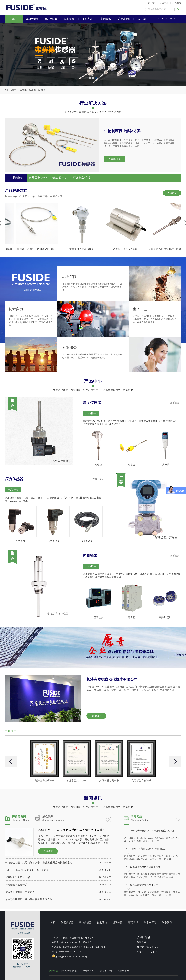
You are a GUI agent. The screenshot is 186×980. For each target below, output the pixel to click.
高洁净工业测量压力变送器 (58, 892)
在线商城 (177, 3)
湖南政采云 (123, 971)
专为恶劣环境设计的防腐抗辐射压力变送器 (58, 899)
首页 (14, 19)
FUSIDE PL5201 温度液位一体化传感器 (58, 870)
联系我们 (143, 19)
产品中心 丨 (166, 3)
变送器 (32, 90)
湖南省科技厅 (89, 971)
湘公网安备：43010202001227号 (70, 956)
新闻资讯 (106, 19)
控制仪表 (43, 90)
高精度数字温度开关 (58, 885)
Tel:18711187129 (166, 19)
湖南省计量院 (107, 971)
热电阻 (23, 90)
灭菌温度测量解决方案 (58, 877)
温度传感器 (33, 19)
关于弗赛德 (124, 19)
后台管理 (87, 942)
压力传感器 (51, 19)
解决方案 (87, 19)
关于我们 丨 (154, 3)
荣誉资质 (11, 731)
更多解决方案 (82, 178)
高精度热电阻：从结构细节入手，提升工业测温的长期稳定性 (58, 863)
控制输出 (69, 19)
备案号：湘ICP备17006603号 (66, 942)
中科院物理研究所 (69, 971)
